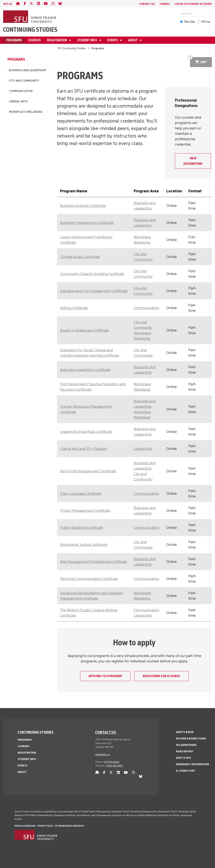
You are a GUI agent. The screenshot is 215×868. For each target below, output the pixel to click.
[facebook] (25, 4)
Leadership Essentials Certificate (86, 432)
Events (113, 40)
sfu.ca (8, 4)
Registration (57, 40)
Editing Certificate (74, 308)
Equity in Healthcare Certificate (85, 330)
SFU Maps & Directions (191, 738)
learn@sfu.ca (102, 754)
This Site (189, 22)
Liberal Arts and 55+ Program (84, 449)
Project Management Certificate (85, 511)
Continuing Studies (30, 30)
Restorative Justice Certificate (84, 545)
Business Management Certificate (87, 223)
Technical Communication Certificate (89, 579)
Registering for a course (161, 676)
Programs (14, 40)
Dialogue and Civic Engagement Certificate (94, 291)
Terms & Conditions (25, 826)
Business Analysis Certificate (83, 206)
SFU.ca (206, 22)
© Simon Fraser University (70, 826)
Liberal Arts (18, 101)
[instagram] (53, 4)
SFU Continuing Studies (72, 48)
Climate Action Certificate (80, 257)
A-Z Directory (185, 771)
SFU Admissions (186, 745)
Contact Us (147, 4)
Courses (34, 40)
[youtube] (46, 4)
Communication (21, 91)
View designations (193, 161)
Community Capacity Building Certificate (92, 274)
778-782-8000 (111, 762)
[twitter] (31, 4)
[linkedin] (38, 4)
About (133, 40)
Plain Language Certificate (81, 494)
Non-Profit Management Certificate (88, 471)
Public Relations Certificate (82, 528)
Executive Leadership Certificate (85, 370)
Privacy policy (45, 826)
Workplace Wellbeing (26, 112)
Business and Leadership (28, 70)
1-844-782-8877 (115, 766)
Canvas (165, 4)
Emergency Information (192, 764)
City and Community (24, 81)
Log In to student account (193, 4)
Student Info (87, 40)
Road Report (185, 751)
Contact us (106, 732)
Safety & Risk (185, 732)
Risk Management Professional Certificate (94, 562)
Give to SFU (183, 758)
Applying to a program (105, 676)
